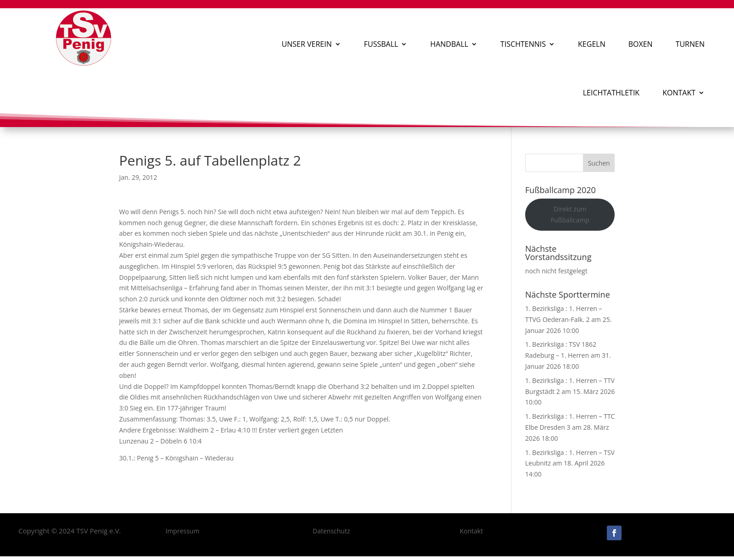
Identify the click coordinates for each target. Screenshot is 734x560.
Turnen (690, 44)
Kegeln (592, 44)
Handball (449, 44)
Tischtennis (523, 44)
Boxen (641, 44)
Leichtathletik (611, 93)
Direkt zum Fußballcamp (570, 214)
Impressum (182, 531)
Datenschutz (331, 531)
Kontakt (679, 93)
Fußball (381, 44)
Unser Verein (307, 44)
